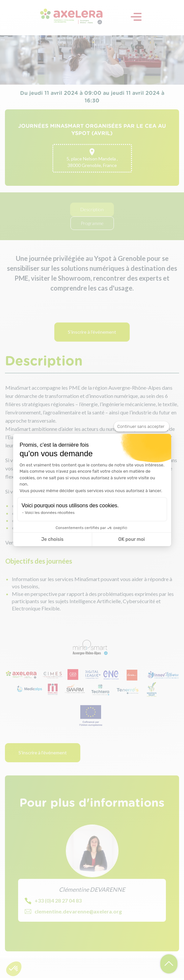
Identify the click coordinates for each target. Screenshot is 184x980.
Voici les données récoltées (50, 513)
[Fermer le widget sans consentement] (141, 427)
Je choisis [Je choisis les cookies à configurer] (52, 539)
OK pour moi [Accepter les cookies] (131, 539)
